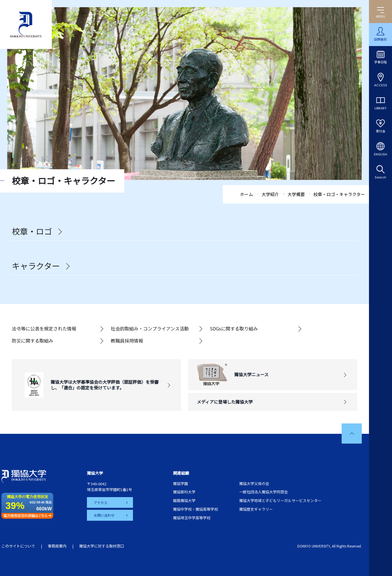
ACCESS (381, 85)
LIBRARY (380, 108)
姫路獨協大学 (184, 500)
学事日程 (380, 62)
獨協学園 (180, 483)
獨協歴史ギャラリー (256, 509)
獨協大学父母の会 (254, 483)
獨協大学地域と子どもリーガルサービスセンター (280, 500)
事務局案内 (57, 546)
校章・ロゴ (32, 231)
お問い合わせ (104, 515)
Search (380, 177)
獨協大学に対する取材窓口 (102, 546)
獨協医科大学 (184, 492)
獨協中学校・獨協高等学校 (195, 509)
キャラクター (36, 266)
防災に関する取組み (33, 341)
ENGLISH (380, 154)
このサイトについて (18, 546)
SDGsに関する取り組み (234, 328)
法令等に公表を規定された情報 (44, 328)
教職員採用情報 (127, 341)
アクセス (101, 502)
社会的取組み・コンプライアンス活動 (150, 328)
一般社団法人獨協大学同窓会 (263, 492)
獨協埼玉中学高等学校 (192, 518)
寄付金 (381, 131)
